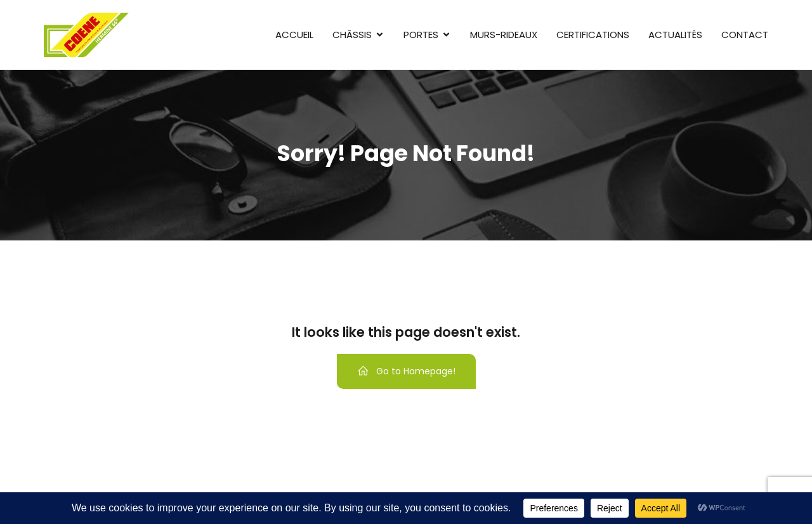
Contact (745, 35)
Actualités (675, 35)
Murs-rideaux (504, 35)
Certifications (593, 35)
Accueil (294, 35)
